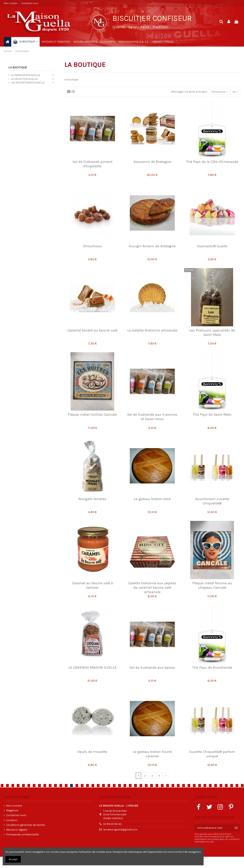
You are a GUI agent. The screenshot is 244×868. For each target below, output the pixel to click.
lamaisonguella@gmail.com (120, 830)
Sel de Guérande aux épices (152, 668)
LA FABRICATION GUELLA (25, 75)
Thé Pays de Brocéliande (212, 668)
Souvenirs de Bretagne (152, 162)
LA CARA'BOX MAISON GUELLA (92, 668)
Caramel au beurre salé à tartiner (92, 585)
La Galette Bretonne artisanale (152, 330)
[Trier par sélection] (219, 92)
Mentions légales (17, 830)
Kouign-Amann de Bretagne (152, 246)
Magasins (12, 810)
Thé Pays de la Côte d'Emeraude (212, 162)
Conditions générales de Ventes (26, 825)
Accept (13, 859)
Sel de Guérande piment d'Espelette (92, 164)
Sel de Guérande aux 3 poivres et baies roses (152, 417)
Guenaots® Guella (212, 246)
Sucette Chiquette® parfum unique (212, 754)
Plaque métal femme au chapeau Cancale (212, 585)
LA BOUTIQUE (18, 67)
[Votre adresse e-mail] (213, 828)
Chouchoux (92, 246)
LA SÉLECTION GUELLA (24, 79)
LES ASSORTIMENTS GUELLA (28, 83)
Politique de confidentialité (22, 834)
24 (235, 92)
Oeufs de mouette (92, 752)
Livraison (12, 820)
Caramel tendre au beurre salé (92, 330)
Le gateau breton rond (152, 499)
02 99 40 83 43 (112, 824)
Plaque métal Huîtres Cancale (92, 415)
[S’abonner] (236, 828)
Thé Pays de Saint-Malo (212, 415)
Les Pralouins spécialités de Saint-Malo (212, 333)
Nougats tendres (92, 499)
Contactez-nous (30, 3)
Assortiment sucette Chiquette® (212, 501)
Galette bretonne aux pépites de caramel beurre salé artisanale (152, 588)
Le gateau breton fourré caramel (152, 754)
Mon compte (11, 3)
